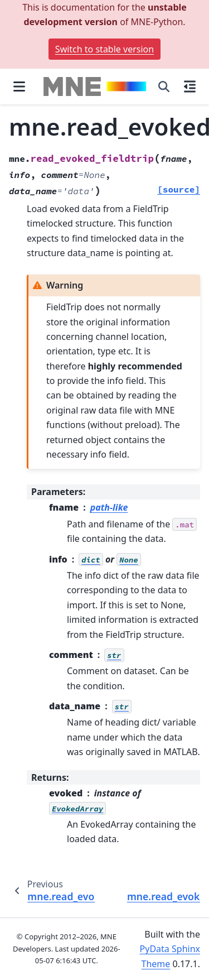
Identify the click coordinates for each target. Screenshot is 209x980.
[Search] (164, 87)
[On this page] (190, 87)
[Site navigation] (19, 87)
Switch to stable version (104, 49)
